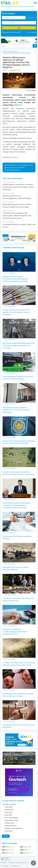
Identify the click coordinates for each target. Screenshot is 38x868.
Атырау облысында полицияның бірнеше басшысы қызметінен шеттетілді (19, 430)
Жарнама (11, 863)
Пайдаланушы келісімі (21, 863)
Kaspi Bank (9, 831)
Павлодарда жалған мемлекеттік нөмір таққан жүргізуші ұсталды (19, 683)
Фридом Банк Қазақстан (14, 828)
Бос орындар (5, 866)
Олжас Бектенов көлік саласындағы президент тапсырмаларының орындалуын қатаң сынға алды (19, 494)
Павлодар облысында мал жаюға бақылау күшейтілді (19, 557)
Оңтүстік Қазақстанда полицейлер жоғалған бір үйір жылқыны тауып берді (19, 461)
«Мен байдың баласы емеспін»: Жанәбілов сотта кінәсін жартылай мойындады (19, 398)
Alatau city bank (10, 804)
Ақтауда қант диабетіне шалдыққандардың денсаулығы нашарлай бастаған (19, 620)
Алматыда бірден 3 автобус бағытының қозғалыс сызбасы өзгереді (19, 366)
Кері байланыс (15, 866)
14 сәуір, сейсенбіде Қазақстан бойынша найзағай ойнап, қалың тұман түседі (19, 652)
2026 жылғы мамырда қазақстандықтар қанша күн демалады (19, 588)
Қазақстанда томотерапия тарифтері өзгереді (19, 526)
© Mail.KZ (4, 863)
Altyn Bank (9, 807)
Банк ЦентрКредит (12, 818)
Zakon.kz (18, 105)
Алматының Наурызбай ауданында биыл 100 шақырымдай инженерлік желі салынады (19, 334)
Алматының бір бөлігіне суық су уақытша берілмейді (19, 714)
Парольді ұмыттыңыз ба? (11, 32)
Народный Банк (11, 826)
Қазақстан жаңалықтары (10, 51)
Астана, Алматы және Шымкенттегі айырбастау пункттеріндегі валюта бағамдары (19, 300)
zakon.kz (15, 157)
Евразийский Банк (12, 820)
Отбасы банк (10, 823)
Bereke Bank (9, 810)
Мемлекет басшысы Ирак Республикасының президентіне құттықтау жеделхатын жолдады (19, 267)
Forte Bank (9, 812)
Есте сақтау (32, 32)
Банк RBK (8, 815)
